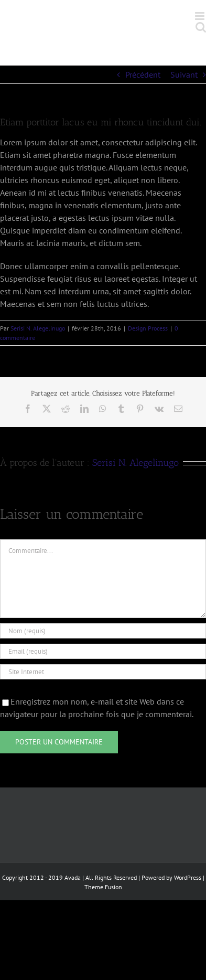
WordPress (188, 877)
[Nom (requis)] (103, 631)
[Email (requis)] (103, 651)
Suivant (184, 74)
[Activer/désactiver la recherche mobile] (201, 27)
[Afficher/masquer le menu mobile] (200, 16)
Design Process (148, 328)
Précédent (143, 74)
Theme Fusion (103, 887)
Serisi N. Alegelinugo (38, 328)
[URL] (103, 672)
